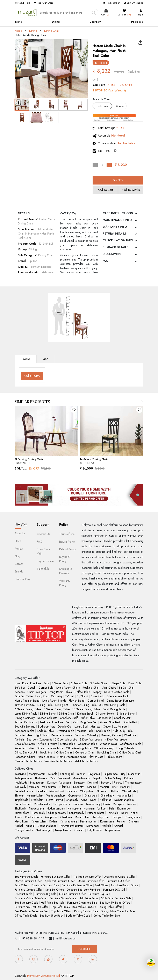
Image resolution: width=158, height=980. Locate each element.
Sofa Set (20, 688)
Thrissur (19, 795)
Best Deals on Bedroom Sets (31, 911)
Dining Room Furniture (120, 701)
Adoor (19, 817)
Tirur (115, 787)
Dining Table (45, 705)
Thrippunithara (61, 804)
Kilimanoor (93, 826)
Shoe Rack (97, 696)
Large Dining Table (26, 714)
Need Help (22, 3)
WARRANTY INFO (115, 227)
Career (19, 564)
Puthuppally (39, 813)
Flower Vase (96, 757)
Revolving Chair (107, 752)
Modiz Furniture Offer (91, 881)
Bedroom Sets (46, 727)
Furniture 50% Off (114, 890)
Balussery (79, 783)
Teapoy (97, 692)
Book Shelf (47, 752)
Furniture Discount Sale (45, 885)
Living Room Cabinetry (49, 696)
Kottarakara (107, 821)
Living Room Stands (54, 701)
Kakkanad (106, 800)
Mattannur (134, 774)
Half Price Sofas (88, 898)
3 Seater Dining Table (112, 705)
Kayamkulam (39, 821)
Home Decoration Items (72, 757)
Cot (75, 722)
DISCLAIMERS (112, 254)
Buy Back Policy (65, 559)
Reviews (26, 359)
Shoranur (102, 791)
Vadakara (65, 783)
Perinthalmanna (24, 791)
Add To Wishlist (131, 190)
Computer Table (87, 744)
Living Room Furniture (28, 683)
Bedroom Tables (24, 731)
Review (19, 549)
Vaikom (102, 808)
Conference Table (130, 744)
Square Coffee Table (117, 692)
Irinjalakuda (21, 800)
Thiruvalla (113, 813)
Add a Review (32, 376)
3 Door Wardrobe (91, 739)
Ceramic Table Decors (28, 761)
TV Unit (70, 696)
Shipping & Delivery (66, 571)
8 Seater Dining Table (57, 709)
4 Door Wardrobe (116, 739)
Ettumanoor (124, 808)
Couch (32, 688)
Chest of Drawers (25, 744)
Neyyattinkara (63, 830)
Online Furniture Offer (72, 894)
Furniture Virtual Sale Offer (31, 898)
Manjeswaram (37, 774)
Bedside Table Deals (78, 916)
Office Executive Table (50, 748)
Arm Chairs (109, 688)
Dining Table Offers (110, 907)
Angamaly (72, 800)
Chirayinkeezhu (24, 830)
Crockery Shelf (69, 718)
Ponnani (125, 787)
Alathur (115, 791)
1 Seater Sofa (60, 683)
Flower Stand (77, 701)
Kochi (94, 800)
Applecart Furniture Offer (60, 881)
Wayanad (64, 778)
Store (18, 541)
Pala (112, 808)
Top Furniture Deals (26, 877)
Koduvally (20, 787)
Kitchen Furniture (25, 705)
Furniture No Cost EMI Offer (31, 907)
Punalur (121, 821)
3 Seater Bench (126, 714)
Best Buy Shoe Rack (51, 916)
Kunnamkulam (35, 795)
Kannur (81, 774)
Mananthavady (81, 778)
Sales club (43, 569)
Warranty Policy (65, 583)
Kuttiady (52, 783)
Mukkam (34, 787)
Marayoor (119, 804)
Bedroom (96, 22)
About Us (20, 533)
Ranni (125, 813)
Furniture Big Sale (46, 894)
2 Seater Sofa (79, 683)
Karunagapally (69, 821)
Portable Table (23, 735)
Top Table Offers (61, 911)
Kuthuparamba (23, 778)
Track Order (111, 3)
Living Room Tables (60, 692)
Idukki (106, 804)
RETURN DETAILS (115, 234)
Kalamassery (93, 804)
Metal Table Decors (86, 761)
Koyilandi (93, 783)
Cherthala (66, 817)
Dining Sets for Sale (86, 911)
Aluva (84, 800)
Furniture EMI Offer (118, 881)
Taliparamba (110, 774)
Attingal (30, 826)
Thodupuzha (36, 808)
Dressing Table (65, 731)
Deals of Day (22, 579)
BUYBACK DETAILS (116, 247)
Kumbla (53, 774)
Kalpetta (129, 778)
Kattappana (74, 808)
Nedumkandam (56, 808)
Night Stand (42, 735)
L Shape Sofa (118, 683)
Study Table (103, 731)
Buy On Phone (134, 3)
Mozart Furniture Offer (28, 881)
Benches (20, 692)
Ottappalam (87, 791)
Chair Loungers (37, 692)
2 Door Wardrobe (66, 739)
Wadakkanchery (56, 795)
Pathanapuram (89, 821)
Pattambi (72, 791)
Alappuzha (51, 817)
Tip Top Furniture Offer (87, 877)
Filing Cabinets (125, 748)
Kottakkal (92, 787)
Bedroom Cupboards (39, 739)
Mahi (53, 778)
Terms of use (67, 534)
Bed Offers (102, 885)
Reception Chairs (25, 757)
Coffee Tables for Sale (106, 916)
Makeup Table (85, 731)
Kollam (53, 821)
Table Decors (114, 757)
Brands (19, 571)
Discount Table (23, 894)
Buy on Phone (45, 561)
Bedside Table (45, 731)
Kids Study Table (123, 731)
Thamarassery (133, 783)
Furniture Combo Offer (28, 890)
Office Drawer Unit (26, 752)
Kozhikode (21, 783)
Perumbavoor (23, 804)
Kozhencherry (34, 817)
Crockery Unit (122, 718)
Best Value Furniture (84, 907)
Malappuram (49, 787)
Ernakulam (37, 800)
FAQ (106, 261)
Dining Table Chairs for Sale (118, 911)
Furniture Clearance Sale (82, 903)
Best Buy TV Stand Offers (115, 903)
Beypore (106, 783)
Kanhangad (67, 774)
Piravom (78, 804)
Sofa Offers (22, 885)
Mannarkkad (57, 791)
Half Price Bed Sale (53, 903)
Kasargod (20, 774)
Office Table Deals (26, 916)
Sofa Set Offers (55, 890)
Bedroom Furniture (51, 722)
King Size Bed (89, 722)
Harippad (117, 817)
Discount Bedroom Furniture (84, 890)
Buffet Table (88, 718)
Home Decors (46, 757)
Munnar (132, 804)
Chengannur (133, 817)
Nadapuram (37, 783)
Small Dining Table (114, 709)
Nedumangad (44, 830)
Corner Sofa (46, 688)
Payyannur (94, 774)
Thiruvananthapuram (71, 826)
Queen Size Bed (110, 722)
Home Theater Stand (27, 701)
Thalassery (41, 778)
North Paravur (55, 800)
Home (18, 31)
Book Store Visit (44, 551)
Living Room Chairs (68, 688)
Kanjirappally (77, 813)
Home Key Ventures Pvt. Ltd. (44, 976)
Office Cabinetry (104, 748)
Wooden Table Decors (58, 761)
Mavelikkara (22, 821)
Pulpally (97, 778)
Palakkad (41, 791)
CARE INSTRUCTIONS (118, 213)
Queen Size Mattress (115, 727)
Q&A (46, 359)
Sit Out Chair (127, 688)
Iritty (123, 774)
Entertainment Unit (117, 696)
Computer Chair (85, 752)
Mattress (95, 727)
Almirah (19, 739)
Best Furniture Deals (26, 903)
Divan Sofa (135, 683)
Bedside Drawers (62, 735)
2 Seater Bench (105, 714)
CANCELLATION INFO (118, 240)
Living (19, 22)
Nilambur (65, 787)
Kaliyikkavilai (94, 830)
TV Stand (82, 696)
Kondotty (78, 787)
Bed (68, 722)
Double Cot (65, 727)
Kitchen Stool (85, 714)
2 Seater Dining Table (84, 705)
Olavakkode (129, 791)
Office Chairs (64, 752)
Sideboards (104, 718)
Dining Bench (48, 714)
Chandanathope (47, 826)
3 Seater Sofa (99, 683)
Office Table (67, 744)
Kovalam (79, 830)
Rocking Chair (91, 688)
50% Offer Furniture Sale (116, 898)
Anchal (19, 826)
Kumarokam (22, 813)
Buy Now (118, 180)
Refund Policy (67, 549)
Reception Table (24, 748)
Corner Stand (96, 701)
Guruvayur (75, 795)
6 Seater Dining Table (28, 709)
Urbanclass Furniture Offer (120, 877)
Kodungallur (124, 795)
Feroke (118, 783)
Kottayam (89, 808)
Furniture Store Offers (63, 898)
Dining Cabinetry (25, 718)
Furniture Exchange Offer (77, 885)
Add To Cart (105, 190)
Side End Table (24, 696)
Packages (137, 22)
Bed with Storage (25, 727)
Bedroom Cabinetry (86, 735)
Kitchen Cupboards (26, 722)
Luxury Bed (81, 727)
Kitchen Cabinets (47, 718)
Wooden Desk (108, 744)
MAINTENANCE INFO (117, 220)
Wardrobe (130, 735)
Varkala (107, 826)
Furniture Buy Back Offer (56, 877)
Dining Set (62, 705)
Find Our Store (44, 3)
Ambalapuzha (100, 817)
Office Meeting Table (78, 748)
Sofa (46, 683)
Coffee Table (82, 692)
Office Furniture (48, 744)
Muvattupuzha (42, 804)
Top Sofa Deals (60, 907)
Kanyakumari (112, 830)
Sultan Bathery (113, 778)
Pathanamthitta (96, 813)
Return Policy (67, 542)
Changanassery (57, 813)
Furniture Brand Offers (125, 885)
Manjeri (104, 787)
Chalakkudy (107, 795)
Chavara (134, 821)
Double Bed (130, 722)
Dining (56, 22)
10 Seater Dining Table (86, 709)
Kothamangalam (124, 800)
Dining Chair (52, 31)
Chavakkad (91, 795)
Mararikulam (82, 817)
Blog (17, 556)
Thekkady (20, 808)
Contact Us (43, 534)
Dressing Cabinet (111, 735)
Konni (134, 813)
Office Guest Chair (131, 752)
